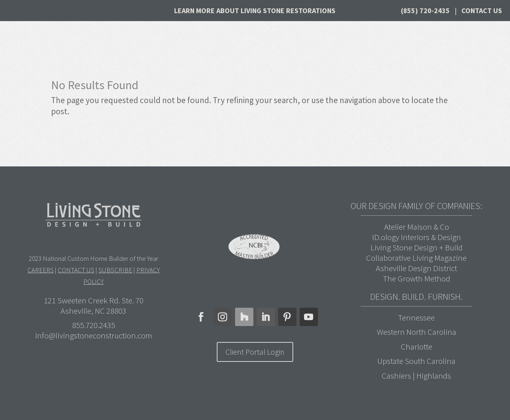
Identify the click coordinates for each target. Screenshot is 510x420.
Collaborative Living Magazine (416, 258)
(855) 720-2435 (425, 11)
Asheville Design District (416, 268)
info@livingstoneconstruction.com (94, 335)
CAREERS (41, 270)
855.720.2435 (94, 325)
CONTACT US (76, 270)
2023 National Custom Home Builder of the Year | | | (94, 270)
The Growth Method (417, 278)
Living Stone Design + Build (417, 247)
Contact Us (482, 11)
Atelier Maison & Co (417, 227)
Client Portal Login (255, 352)
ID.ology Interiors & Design (417, 237)
